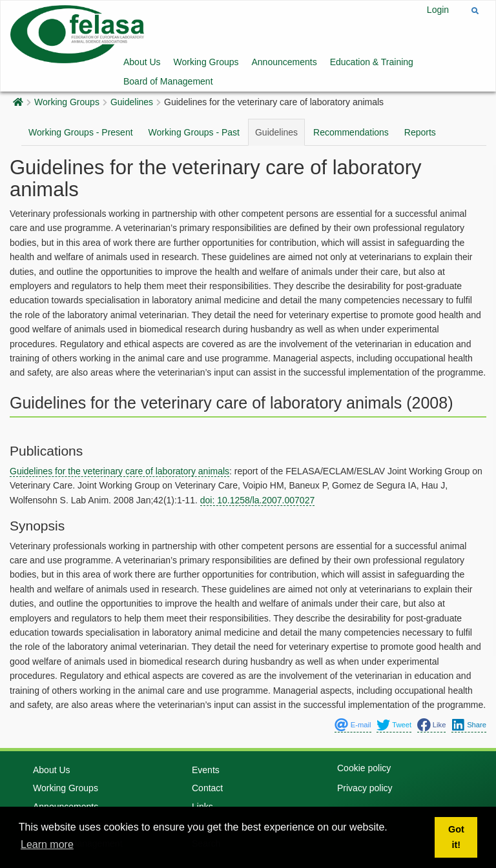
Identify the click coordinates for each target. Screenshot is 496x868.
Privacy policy (365, 764)
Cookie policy (364, 744)
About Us (142, 62)
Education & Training (372, 62)
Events (206, 746)
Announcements (284, 62)
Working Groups (206, 62)
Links (202, 783)
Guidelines (132, 102)
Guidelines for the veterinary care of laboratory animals (119, 471)
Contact (207, 765)
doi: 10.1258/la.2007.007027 (258, 500)
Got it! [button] (456, 837)
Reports (420, 132)
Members (211, 801)
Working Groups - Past (194, 132)
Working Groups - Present (81, 132)
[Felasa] (77, 33)
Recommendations (351, 132)
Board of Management (168, 81)
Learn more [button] (47, 844)
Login (438, 10)
